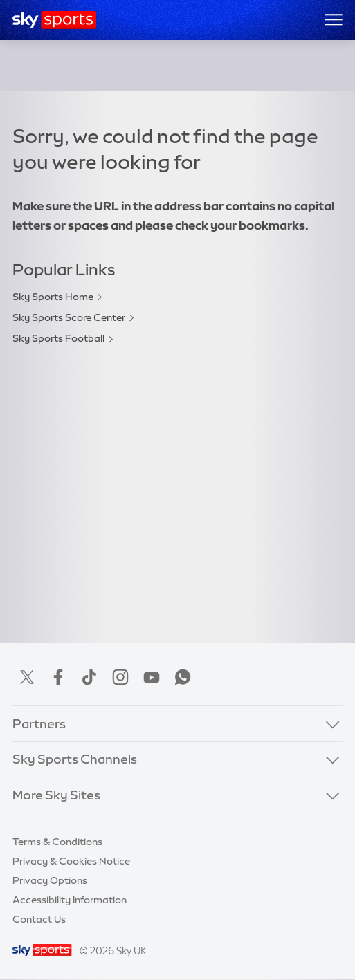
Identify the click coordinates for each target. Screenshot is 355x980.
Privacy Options (50, 880)
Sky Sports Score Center (69, 317)
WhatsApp (183, 677)
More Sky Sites (56, 795)
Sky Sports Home (53, 297)
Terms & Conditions (57, 842)
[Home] (54, 20)
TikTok (89, 677)
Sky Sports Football (58, 338)
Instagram (120, 677)
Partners (39, 724)
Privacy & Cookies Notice (71, 861)
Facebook (58, 677)
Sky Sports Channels (75, 759)
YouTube (152, 677)
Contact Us (39, 919)
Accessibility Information (70, 900)
